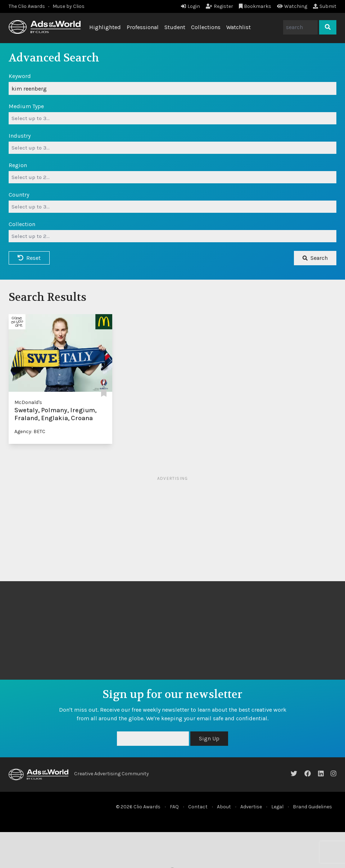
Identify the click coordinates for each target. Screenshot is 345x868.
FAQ (174, 807)
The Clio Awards (27, 6)
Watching (292, 6)
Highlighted (105, 27)
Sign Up (209, 738)
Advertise (251, 807)
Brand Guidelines (312, 807)
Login (190, 6)
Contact (198, 807)
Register (219, 6)
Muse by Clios (69, 6)
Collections (206, 27)
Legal (277, 807)
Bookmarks (255, 6)
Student (175, 27)
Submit (325, 6)
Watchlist (239, 27)
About (224, 807)
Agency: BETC (30, 431)
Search (315, 258)
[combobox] (172, 118)
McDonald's (28, 402)
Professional (143, 27)
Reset (29, 258)
